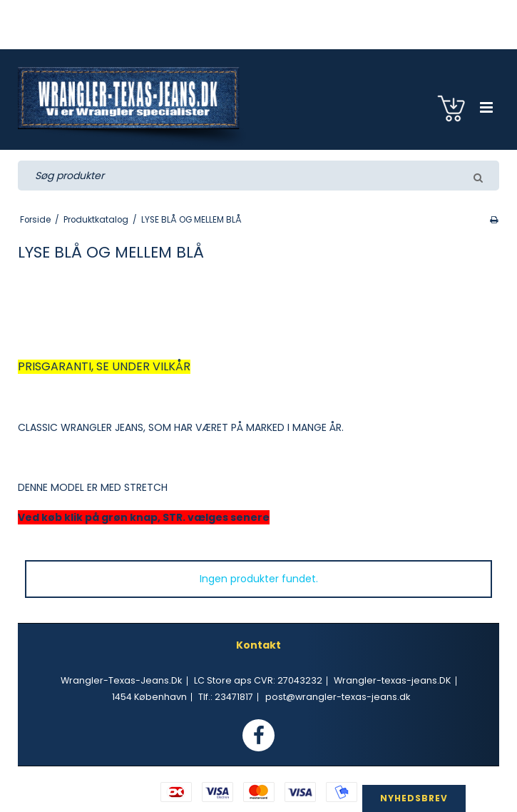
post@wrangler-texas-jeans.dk (338, 697)
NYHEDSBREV (414, 798)
